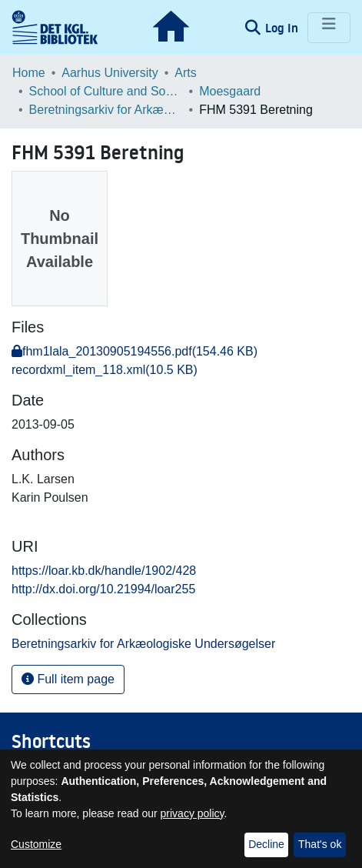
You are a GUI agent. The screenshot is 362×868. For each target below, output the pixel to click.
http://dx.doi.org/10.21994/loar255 (103, 589)
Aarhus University (110, 73)
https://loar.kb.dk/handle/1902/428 (104, 571)
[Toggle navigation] (329, 28)
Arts (185, 73)
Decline (266, 844)
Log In (283, 28)
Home (29, 73)
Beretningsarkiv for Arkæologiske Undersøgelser (106, 110)
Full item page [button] (68, 679)
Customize (36, 844)
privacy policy (193, 813)
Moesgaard (230, 91)
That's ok (320, 844)
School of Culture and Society (106, 91)
